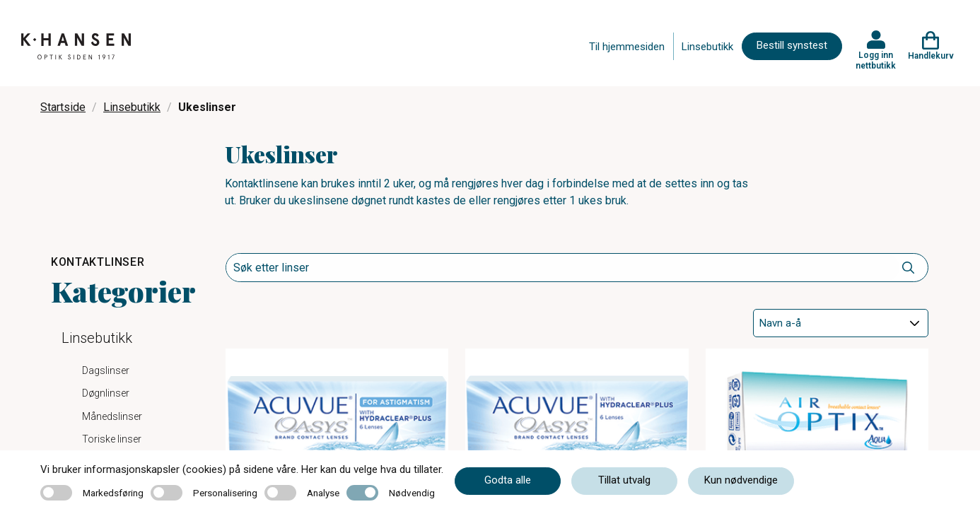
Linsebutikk (707, 47)
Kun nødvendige (741, 480)
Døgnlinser (106, 393)
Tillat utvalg (624, 480)
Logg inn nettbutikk (876, 60)
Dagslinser (106, 370)
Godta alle (508, 480)
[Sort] (841, 323)
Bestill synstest (792, 45)
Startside (63, 107)
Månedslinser (112, 416)
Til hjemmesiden (627, 47)
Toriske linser (112, 439)
